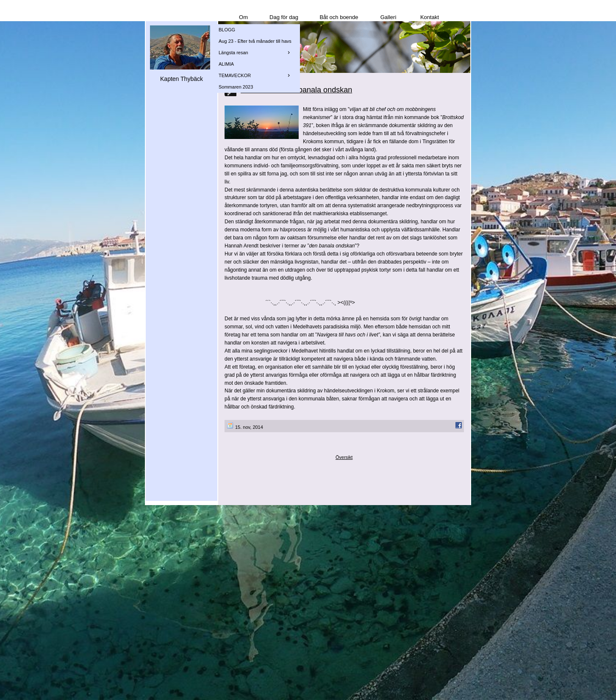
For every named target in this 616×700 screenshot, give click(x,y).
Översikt (344, 457)
